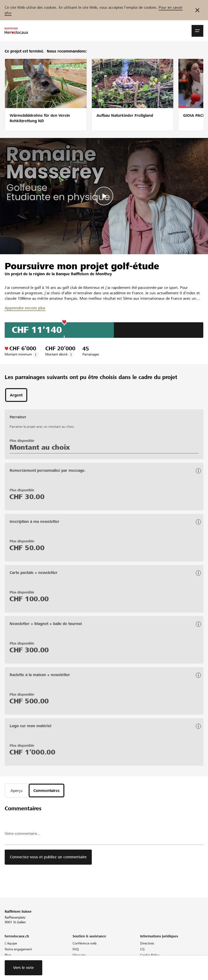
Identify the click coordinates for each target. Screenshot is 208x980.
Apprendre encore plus (25, 308)
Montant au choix (40, 447)
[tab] (16, 395)
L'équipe (11, 943)
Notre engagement (18, 949)
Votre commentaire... (23, 833)
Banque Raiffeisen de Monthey (84, 274)
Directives (147, 943)
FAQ (76, 949)
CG (142, 949)
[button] (197, 31)
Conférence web (85, 943)
